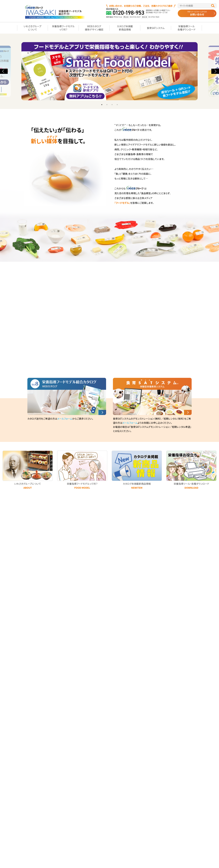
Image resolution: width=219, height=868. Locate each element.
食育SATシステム (156, 28)
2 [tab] (107, 105)
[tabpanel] (109, 71)
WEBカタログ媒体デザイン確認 (94, 28)
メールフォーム (65, 419)
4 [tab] (117, 105)
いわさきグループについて (33, 28)
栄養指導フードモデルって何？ (63, 28)
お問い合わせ (197, 13)
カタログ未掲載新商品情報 (125, 28)
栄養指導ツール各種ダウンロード (186, 28)
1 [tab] (102, 105)
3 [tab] (112, 105)
